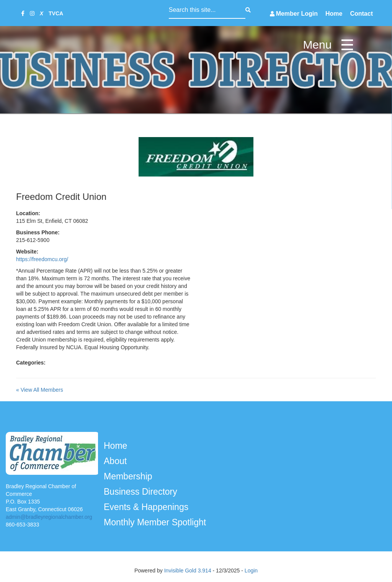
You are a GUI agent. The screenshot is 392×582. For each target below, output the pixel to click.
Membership (129, 476)
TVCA (56, 13)
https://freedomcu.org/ (42, 259)
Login (251, 571)
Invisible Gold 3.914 (189, 571)
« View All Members (40, 390)
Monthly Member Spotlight (156, 522)
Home (334, 14)
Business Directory (142, 492)
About (117, 461)
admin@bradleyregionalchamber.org (49, 517)
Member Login (297, 14)
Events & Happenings (147, 507)
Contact (361, 14)
